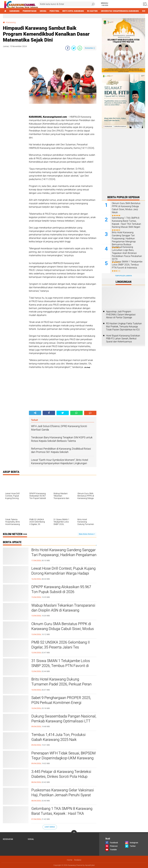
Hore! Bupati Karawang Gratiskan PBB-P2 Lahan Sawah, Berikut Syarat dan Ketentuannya (123, 339)
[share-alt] (35, 413)
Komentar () (90, 48)
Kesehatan (8, 839)
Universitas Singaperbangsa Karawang (120, 11)
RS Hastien (92, 11)
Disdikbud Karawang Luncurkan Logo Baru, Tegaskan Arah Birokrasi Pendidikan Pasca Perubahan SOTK (127, 253)
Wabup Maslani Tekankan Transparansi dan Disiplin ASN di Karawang (63, 608)
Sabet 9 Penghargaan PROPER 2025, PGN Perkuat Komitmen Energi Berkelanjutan (61, 703)
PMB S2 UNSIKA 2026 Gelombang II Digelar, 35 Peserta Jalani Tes (61, 645)
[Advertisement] (14, 97)
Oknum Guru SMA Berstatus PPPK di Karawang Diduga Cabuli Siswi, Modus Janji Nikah (63, 629)
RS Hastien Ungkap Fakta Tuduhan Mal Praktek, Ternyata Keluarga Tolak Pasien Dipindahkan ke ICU (124, 327)
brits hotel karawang (73, 11)
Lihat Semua (50, 827)
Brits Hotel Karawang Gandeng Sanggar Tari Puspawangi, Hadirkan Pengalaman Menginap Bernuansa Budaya (64, 555)
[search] (67, 4)
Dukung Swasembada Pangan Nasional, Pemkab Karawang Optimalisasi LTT (64, 719)
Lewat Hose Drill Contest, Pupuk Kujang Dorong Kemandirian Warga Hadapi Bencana (63, 573)
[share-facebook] (68, 48)
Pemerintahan (30, 11)
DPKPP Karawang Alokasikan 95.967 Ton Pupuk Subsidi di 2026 (61, 589)
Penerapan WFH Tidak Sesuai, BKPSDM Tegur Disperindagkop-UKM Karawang (64, 756)
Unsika (43, 11)
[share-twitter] (74, 48)
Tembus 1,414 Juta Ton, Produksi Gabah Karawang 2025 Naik (58, 737)
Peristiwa (54, 11)
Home (70, 860)
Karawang (14, 11)
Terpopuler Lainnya (123, 276)
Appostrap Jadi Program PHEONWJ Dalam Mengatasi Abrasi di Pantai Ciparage (121, 315)
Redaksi (78, 860)
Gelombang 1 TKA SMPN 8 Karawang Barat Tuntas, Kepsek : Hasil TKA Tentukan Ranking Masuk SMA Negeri (62, 813)
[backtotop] (74, 833)
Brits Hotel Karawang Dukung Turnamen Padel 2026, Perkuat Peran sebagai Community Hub (61, 684)
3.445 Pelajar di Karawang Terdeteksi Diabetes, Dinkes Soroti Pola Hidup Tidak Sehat (61, 776)
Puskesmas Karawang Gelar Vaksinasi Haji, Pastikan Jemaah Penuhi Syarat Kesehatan (63, 795)
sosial (31, 839)
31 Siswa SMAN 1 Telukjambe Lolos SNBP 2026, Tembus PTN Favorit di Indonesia (61, 666)
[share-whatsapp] (80, 48)
